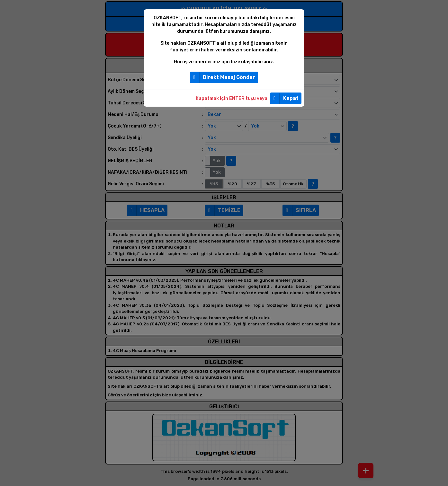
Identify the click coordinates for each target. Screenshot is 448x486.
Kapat (284, 98)
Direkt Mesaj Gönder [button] (223, 77)
